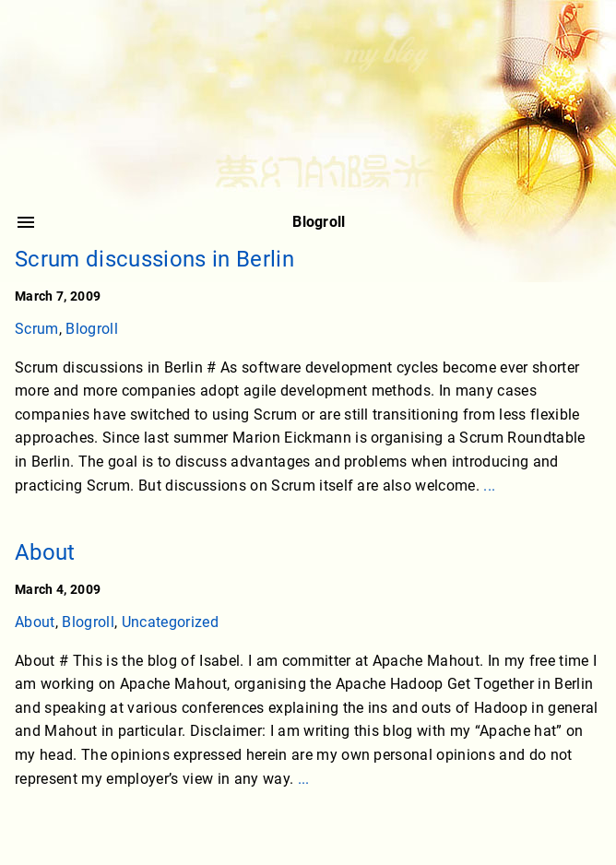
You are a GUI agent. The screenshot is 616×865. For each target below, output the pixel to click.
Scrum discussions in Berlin (154, 259)
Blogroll (92, 329)
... (489, 486)
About (45, 552)
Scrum (37, 329)
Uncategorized (170, 622)
